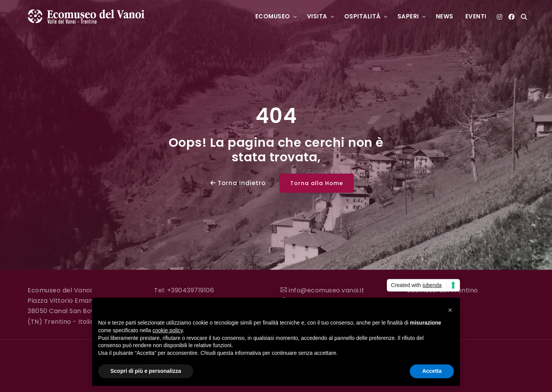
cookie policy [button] (168, 330)
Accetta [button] (432, 371)
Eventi (476, 16)
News (445, 16)
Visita (317, 16)
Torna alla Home (317, 183)
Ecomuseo (273, 16)
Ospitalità (362, 16)
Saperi (408, 16)
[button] (450, 310)
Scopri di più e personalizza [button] (146, 371)
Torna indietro (238, 183)
